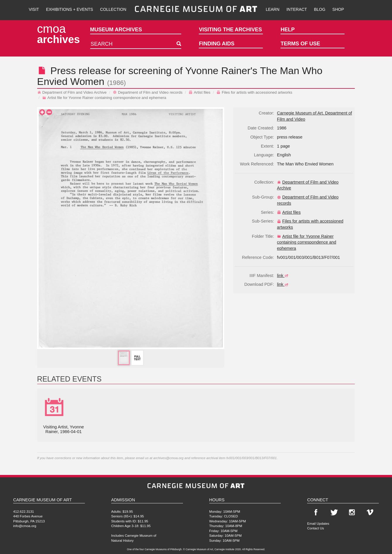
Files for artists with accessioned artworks (254, 92)
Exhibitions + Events (70, 9)
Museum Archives (116, 30)
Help (287, 30)
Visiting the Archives (230, 30)
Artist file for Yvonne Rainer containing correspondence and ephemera (104, 98)
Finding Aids (216, 44)
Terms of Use (300, 44)
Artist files (200, 92)
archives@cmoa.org (168, 458)
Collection (113, 9)
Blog (320, 9)
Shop (338, 9)
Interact (297, 9)
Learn (273, 9)
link (283, 276)
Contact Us (315, 528)
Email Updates (318, 523)
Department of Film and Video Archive (72, 92)
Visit (34, 9)
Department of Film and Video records (148, 92)
